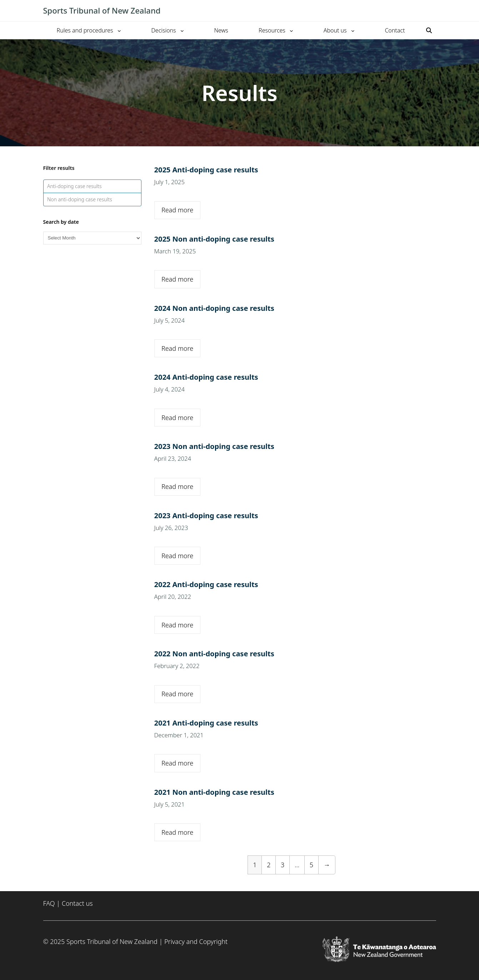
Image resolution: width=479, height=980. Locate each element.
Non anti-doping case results (80, 199)
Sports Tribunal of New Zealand (102, 10)
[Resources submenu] (291, 30)
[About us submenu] (353, 30)
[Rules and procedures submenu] (119, 30)
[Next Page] (327, 865)
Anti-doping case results (74, 186)
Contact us (77, 903)
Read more (177, 210)
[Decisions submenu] (182, 30)
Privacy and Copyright (196, 941)
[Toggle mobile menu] (433, 11)
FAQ (49, 903)
